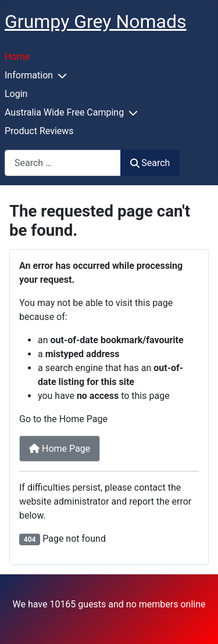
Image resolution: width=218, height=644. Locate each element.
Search (150, 163)
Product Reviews (39, 131)
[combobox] (63, 163)
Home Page (60, 449)
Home (17, 57)
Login (16, 94)
